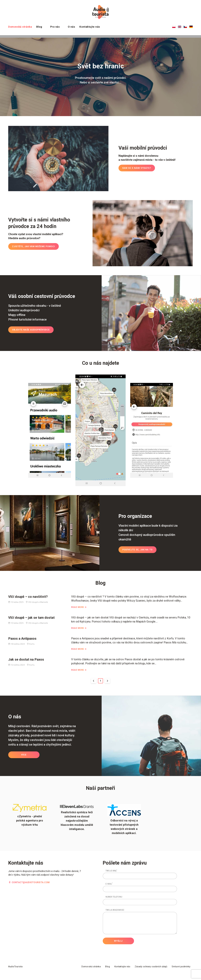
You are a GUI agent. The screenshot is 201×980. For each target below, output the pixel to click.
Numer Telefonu (114, 898)
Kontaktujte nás (90, 27)
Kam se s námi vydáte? (137, 169)
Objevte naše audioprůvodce (31, 330)
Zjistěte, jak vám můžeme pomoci (33, 247)
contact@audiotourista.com (31, 883)
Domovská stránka (20, 27)
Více (24, 755)
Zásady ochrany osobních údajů (151, 967)
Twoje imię (111, 871)
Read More (78, 607)
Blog (39, 27)
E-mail (109, 885)
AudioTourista (15, 967)
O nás (71, 27)
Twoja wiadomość (115, 911)
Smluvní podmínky (181, 967)
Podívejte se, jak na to (137, 550)
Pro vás (55, 27)
